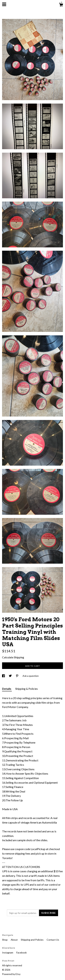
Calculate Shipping (13, 657)
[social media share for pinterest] (17, 676)
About (14, 940)
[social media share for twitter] (11, 676)
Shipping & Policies (27, 689)
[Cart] (61, 5)
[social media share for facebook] (4, 676)
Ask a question (31, 676)
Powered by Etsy (11, 974)
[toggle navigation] (4, 4)
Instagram (8, 953)
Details (7, 689)
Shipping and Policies (32, 940)
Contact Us (53, 940)
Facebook (21, 953)
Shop (5, 940)
